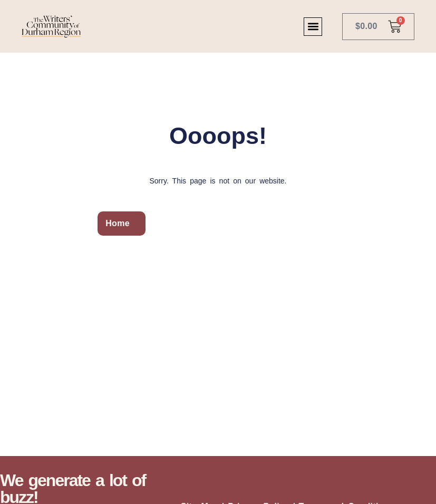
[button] (313, 27)
